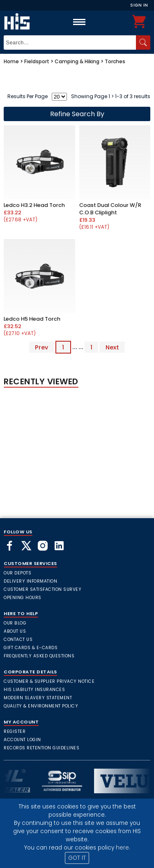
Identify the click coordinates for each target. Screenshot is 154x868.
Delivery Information (30, 581)
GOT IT (77, 858)
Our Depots (17, 573)
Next (112, 347)
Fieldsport (37, 61)
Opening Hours (23, 598)
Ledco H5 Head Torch (32, 319)
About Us (15, 631)
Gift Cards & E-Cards (31, 648)
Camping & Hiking (77, 61)
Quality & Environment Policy (41, 706)
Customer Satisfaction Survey (43, 589)
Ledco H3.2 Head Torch (34, 205)
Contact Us (18, 640)
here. (123, 848)
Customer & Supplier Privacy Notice (49, 681)
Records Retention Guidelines (41, 748)
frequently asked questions (39, 656)
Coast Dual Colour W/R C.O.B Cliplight (110, 209)
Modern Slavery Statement (38, 698)
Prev (41, 347)
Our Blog (15, 623)
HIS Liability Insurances (34, 690)
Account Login (22, 740)
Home (11, 61)
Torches (115, 61)
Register (15, 731)
